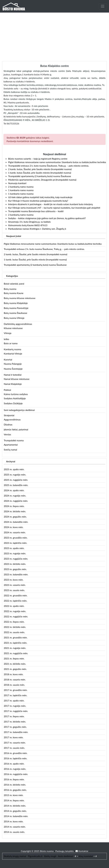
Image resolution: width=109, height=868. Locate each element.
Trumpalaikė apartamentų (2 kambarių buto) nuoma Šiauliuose (40, 176)
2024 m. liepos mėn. (14, 506)
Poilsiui (7, 390)
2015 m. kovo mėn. (14, 795)
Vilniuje (8, 333)
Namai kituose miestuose (17, 379)
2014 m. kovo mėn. (14, 821)
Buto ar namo (11, 343)
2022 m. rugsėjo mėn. (15, 611)
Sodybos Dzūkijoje (13, 403)
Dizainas (8, 424)
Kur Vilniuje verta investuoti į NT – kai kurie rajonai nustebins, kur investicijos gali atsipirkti (54, 208)
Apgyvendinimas (12, 419)
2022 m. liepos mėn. (14, 622)
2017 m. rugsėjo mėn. (15, 706)
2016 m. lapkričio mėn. (15, 758)
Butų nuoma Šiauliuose (15, 313)
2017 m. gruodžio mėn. (16, 690)
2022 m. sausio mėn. (14, 632)
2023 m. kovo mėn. (14, 580)
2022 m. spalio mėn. (14, 606)
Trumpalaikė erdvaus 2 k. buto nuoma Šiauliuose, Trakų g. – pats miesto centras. (49, 166)
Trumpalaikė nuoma (14, 440)
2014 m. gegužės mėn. (15, 811)
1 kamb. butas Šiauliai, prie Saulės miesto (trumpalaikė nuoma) (40, 173)
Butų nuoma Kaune (14, 293)
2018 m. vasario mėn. (15, 679)
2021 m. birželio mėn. (15, 664)
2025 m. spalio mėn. (14, 469)
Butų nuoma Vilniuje (14, 318)
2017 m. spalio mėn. (14, 700)
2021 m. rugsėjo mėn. (15, 648)
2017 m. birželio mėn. (15, 722)
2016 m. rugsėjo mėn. (15, 769)
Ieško (6, 339)
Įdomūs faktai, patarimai (16, 429)
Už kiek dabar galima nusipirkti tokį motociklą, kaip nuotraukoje (40, 197)
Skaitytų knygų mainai (15, 856)
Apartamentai (11, 445)
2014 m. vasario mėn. (15, 827)
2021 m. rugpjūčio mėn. (16, 653)
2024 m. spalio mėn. (14, 490)
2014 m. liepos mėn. (14, 800)
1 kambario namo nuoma (21, 190)
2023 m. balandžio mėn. (16, 574)
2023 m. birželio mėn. (15, 564)
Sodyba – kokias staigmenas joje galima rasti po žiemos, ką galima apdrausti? (47, 218)
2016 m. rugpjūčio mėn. (16, 774)
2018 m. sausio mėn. (14, 685)
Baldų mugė (50, 856)
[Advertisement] (54, 34)
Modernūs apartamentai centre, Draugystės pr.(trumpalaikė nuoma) (42, 180)
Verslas (7, 434)
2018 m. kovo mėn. (14, 674)
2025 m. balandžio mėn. (16, 485)
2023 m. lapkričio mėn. (15, 543)
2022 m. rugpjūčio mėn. (16, 616)
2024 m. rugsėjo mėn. (15, 496)
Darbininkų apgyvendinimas (18, 324)
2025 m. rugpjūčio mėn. (16, 480)
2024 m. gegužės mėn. (15, 517)
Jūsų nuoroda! (86, 856)
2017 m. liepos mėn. (14, 716)
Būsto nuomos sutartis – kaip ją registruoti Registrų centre (38, 159)
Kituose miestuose (13, 328)
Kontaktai (82, 851)
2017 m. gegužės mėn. (15, 727)
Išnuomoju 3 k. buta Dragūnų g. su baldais (29, 222)
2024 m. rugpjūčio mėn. (16, 501)
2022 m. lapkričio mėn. (15, 601)
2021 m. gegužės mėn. (15, 669)
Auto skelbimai (66, 856)
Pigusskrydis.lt (35, 856)
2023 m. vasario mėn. (15, 585)
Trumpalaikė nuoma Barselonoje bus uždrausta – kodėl (36, 211)
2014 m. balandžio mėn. (16, 816)
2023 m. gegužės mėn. (15, 569)
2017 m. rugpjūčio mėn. (16, 711)
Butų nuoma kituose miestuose (20, 298)
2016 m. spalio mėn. (14, 764)
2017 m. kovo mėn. (14, 737)
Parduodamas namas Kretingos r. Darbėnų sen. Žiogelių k (37, 229)
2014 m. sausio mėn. (14, 832)
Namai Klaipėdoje (13, 384)
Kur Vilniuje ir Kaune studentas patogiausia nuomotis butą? (38, 201)
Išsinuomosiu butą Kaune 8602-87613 (28, 225)
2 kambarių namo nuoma (21, 187)
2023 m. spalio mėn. (14, 548)
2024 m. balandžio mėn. (16, 522)
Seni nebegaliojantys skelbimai (19, 410)
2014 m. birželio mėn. (15, 806)
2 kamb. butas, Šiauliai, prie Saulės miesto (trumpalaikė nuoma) (40, 169)
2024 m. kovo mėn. (14, 527)
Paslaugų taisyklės (65, 851)
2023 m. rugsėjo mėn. (15, 553)
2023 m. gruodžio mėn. (16, 538)
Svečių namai (10, 450)
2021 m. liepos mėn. (14, 658)
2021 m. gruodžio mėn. (16, 637)
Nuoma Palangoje (13, 364)
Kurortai (8, 359)
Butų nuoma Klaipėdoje (16, 303)
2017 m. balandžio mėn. (16, 732)
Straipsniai (9, 415)
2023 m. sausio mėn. (14, 590)
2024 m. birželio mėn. (15, 511)
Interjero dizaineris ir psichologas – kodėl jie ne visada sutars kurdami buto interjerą (50, 204)
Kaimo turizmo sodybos (16, 394)
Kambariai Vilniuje (13, 353)
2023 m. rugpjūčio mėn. (16, 559)
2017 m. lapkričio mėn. (15, 695)
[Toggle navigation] (103, 6)
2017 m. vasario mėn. (15, 743)
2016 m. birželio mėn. (15, 785)
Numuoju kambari (17, 183)
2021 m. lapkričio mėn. (15, 643)
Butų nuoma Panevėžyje (16, 308)
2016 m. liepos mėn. (14, 779)
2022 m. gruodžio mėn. (16, 595)
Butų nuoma (10, 289)
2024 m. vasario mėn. (15, 532)
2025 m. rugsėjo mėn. (15, 475)
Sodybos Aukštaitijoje (15, 398)
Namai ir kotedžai (13, 375)
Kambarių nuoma (12, 349)
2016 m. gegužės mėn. (15, 790)
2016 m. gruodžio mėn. (16, 753)
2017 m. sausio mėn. (14, 748)
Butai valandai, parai (14, 284)
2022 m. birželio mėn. (15, 627)
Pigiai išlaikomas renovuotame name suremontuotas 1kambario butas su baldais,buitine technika (57, 162)
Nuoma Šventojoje (13, 369)
